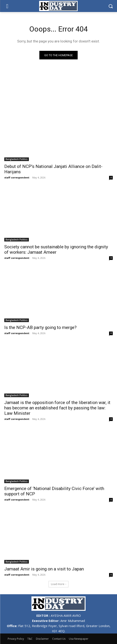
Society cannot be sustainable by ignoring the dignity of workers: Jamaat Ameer (56, 250)
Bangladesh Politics (17, 159)
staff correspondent (17, 177)
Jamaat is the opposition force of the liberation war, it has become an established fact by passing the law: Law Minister (57, 408)
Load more (59, 584)
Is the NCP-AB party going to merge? (40, 327)
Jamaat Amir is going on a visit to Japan (44, 569)
